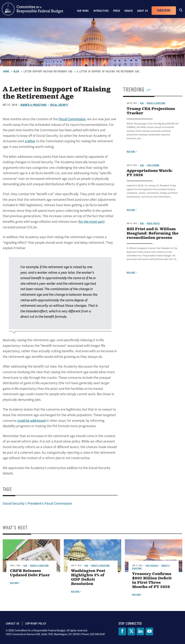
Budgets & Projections (34, 105)
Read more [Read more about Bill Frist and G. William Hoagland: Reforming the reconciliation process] (131, 273)
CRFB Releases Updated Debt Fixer (30, 573)
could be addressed (31, 421)
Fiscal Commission (72, 119)
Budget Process (153, 223)
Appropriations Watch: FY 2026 (150, 173)
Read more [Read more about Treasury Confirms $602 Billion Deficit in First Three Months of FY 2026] (136, 595)
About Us (143, 11)
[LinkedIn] (140, 631)
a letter (30, 141)
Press (117, 11)
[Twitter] (131, 631)
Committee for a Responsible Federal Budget (33, 9)
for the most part (91, 222)
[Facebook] (122, 631)
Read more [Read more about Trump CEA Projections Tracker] (131, 152)
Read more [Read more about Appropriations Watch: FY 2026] (131, 210)
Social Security (59, 105)
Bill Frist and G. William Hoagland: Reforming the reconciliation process (153, 234)
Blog (16, 71)
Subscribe (164, 11)
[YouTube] (149, 631)
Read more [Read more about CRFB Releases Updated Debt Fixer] (14, 583)
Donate (129, 11)
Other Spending (153, 165)
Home (6, 71)
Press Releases (152, 566)
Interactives (101, 11)
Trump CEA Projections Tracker (151, 111)
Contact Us (13, 624)
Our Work (83, 11)
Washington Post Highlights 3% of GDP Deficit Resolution (88, 577)
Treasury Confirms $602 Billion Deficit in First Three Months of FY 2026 (152, 581)
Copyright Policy (36, 624)
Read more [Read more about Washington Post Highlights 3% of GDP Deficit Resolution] (75, 592)
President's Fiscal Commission (50, 504)
